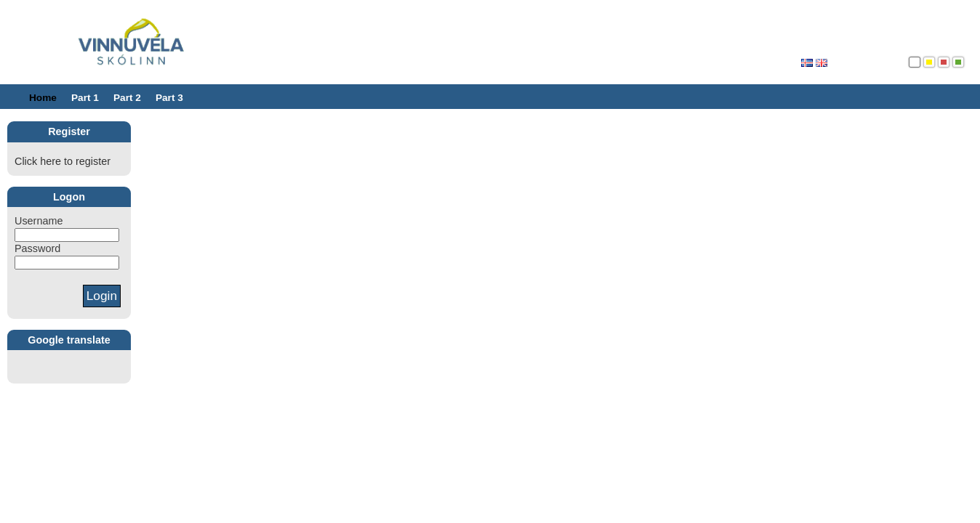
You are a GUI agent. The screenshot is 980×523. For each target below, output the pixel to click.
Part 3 (169, 98)
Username (39, 221)
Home (43, 98)
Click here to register (63, 161)
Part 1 (85, 98)
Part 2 (127, 98)
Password (37, 248)
